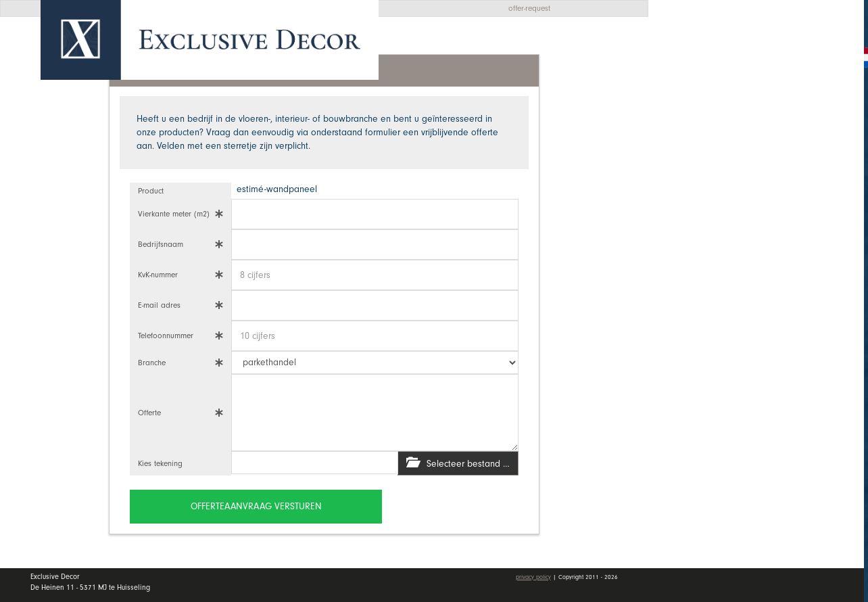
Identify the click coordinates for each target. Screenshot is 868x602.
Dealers (766, 198)
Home (699, 101)
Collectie (766, 133)
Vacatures (711, 232)
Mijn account (720, 304)
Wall (766, 166)
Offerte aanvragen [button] (726, 56)
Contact (704, 264)
